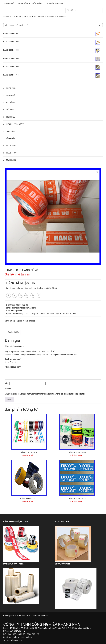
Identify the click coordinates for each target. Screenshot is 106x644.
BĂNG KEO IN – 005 (77, 453)
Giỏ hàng (10, 110)
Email (8, 389)
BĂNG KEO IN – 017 (77, 499)
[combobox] (53, 25)
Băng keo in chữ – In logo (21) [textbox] (52, 25)
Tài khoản (11, 138)
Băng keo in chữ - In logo (34, 17)
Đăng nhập (11, 95)
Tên (7, 383)
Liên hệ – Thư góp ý (15, 124)
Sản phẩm (18, 17)
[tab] (13, 332)
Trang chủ (7, 17)
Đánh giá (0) (13, 332)
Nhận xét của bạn (13, 367)
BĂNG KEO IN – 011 (29, 499)
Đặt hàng (10, 103)
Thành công (12, 146)
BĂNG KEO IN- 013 (29, 453)
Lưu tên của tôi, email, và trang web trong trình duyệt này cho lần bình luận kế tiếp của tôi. (46, 394)
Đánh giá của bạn (13, 359)
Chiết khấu (11, 88)
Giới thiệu (11, 117)
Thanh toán (12, 153)
